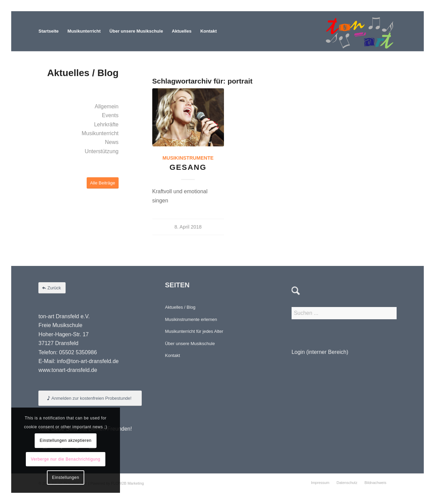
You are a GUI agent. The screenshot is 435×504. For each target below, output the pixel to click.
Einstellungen (66, 478)
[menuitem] (48, 31)
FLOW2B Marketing (128, 483)
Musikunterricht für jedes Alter (194, 331)
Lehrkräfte (106, 124)
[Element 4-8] (360, 31)
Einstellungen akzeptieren (66, 440)
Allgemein (106, 106)
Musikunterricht (100, 133)
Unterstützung (102, 151)
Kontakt (172, 355)
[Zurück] (52, 288)
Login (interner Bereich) (320, 352)
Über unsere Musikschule (190, 344)
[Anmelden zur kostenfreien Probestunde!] (90, 398)
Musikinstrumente (188, 158)
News (112, 142)
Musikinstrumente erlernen (191, 319)
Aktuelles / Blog (180, 307)
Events (110, 115)
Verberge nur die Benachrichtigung (66, 459)
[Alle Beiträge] (103, 183)
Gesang (188, 167)
